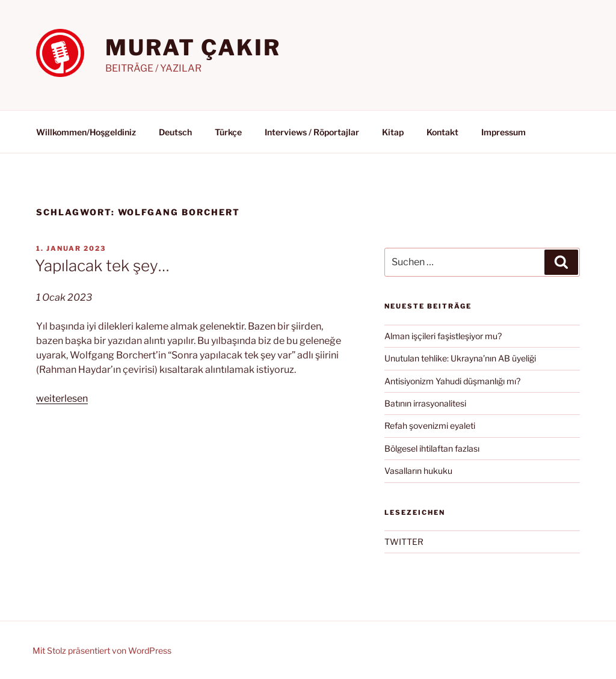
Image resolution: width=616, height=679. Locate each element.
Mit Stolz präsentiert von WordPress (102, 650)
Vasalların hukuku (418, 471)
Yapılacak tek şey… (102, 266)
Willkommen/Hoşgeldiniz (86, 132)
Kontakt (442, 132)
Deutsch (175, 132)
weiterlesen (62, 398)
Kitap (393, 132)
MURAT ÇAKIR (193, 48)
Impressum (504, 132)
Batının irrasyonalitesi (425, 403)
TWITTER (404, 542)
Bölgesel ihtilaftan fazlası (432, 448)
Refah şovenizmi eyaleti (430, 426)
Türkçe (228, 132)
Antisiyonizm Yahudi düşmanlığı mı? (452, 381)
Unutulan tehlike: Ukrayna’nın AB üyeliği (460, 358)
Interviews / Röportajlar (312, 132)
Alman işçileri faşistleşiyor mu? (443, 336)
